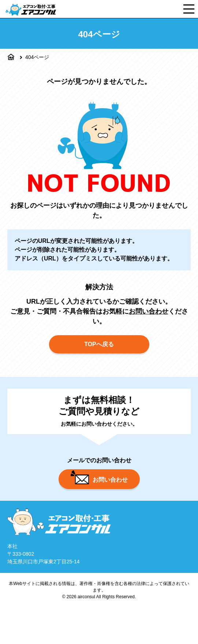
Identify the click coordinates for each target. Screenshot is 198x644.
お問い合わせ (149, 311)
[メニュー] (189, 9)
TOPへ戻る (99, 344)
